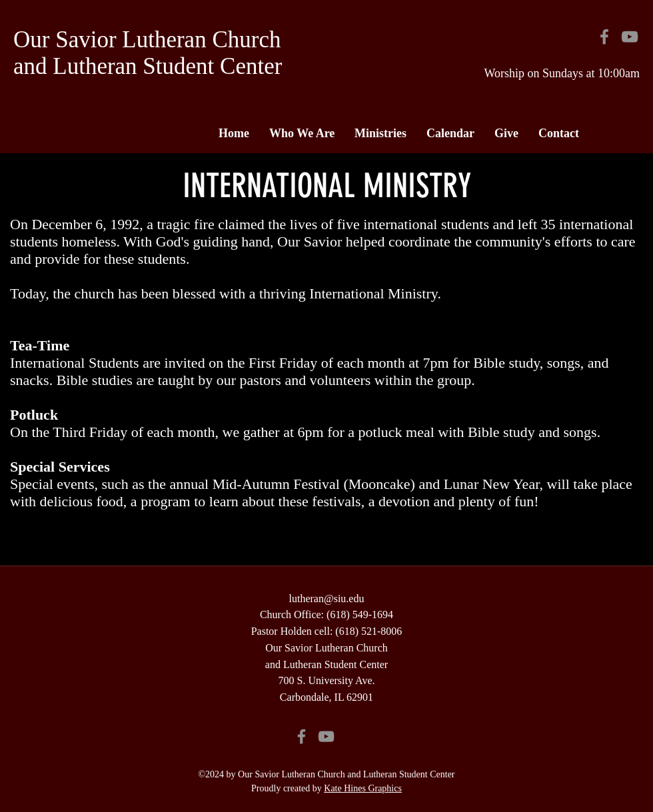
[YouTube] (630, 37)
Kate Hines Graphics (363, 788)
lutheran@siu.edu (327, 599)
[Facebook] (604, 37)
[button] (302, 134)
